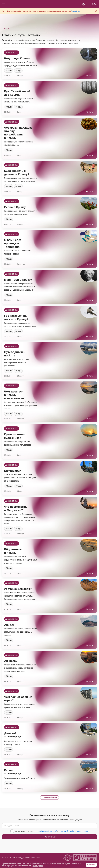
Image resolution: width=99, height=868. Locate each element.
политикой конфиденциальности (74, 831)
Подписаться (50, 837)
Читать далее (38, 866)
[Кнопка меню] (3, 4)
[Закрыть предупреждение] (96, 11)
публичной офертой (48, 831)
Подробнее (75, 11)
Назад (6, 29)
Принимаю (91, 865)
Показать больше (49, 797)
